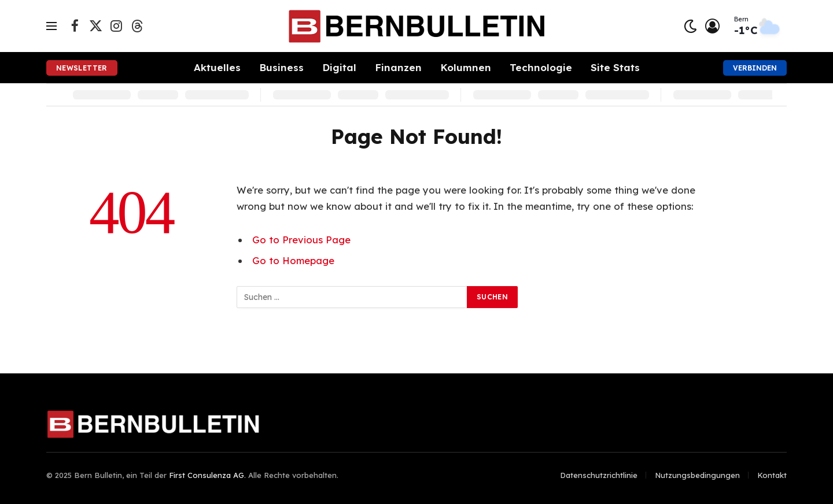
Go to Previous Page (301, 240)
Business (281, 67)
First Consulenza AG (207, 475)
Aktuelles (217, 67)
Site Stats (615, 67)
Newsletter (82, 68)
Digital (339, 67)
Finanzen (398, 67)
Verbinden (755, 68)
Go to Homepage (293, 260)
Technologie (541, 67)
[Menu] (51, 26)
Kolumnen (466, 67)
